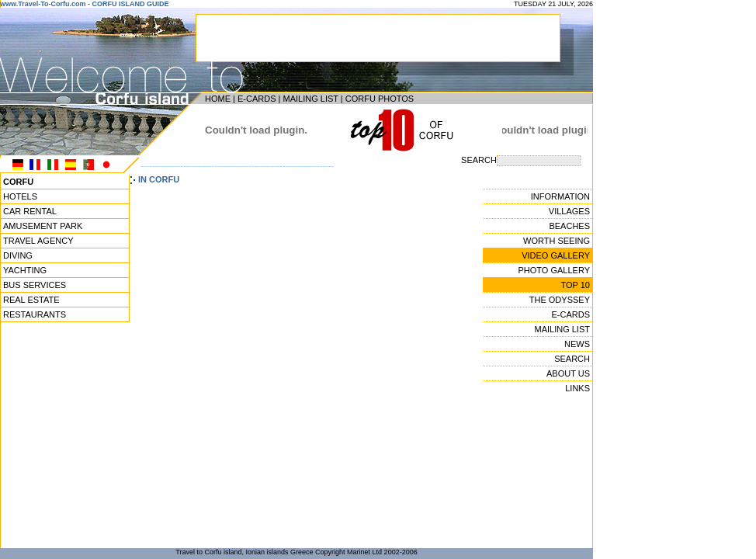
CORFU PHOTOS (380, 99)
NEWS (577, 344)
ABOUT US (568, 373)
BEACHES (569, 226)
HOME (218, 99)
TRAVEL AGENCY (38, 241)
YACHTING (25, 270)
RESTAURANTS (35, 314)
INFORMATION (560, 196)
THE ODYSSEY (560, 300)
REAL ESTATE (31, 300)
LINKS (577, 388)
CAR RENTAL (30, 211)
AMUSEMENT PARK (43, 226)
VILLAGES (569, 211)
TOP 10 (575, 285)
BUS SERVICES (35, 285)
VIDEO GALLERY (556, 255)
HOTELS (20, 196)
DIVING (18, 255)
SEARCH (572, 359)
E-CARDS (257, 99)
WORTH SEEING (557, 241)
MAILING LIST (310, 99)
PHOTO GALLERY (554, 270)
